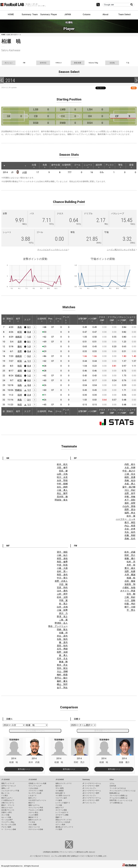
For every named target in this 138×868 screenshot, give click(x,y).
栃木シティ (32, 798)
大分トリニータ (34, 827)
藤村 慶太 (62, 681)
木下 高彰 (130, 500)
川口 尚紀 (130, 490)
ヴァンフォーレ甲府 (36, 808)
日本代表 (113, 786)
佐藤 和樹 (130, 535)
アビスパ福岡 (6, 827)
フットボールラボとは (118, 788)
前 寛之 (63, 604)
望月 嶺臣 (62, 552)
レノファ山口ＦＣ (62, 812)
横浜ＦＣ (32, 803)
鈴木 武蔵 (130, 552)
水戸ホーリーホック (9, 786)
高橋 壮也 (130, 539)
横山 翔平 (62, 684)
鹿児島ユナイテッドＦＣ (64, 827)
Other (112, 780)
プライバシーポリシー (67, 852)
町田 (20, 332)
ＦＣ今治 (32, 822)
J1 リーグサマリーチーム (92, 783)
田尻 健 (63, 471)
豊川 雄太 (130, 568)
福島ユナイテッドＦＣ (64, 783)
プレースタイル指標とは (118, 796)
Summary (86, 780)
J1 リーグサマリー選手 (91, 786)
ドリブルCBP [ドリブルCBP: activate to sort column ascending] (112, 320)
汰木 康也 (62, 591)
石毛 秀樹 (62, 649)
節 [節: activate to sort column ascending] (4, 320)
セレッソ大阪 (6, 817)
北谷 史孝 (130, 529)
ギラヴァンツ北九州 (63, 822)
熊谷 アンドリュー (58, 626)
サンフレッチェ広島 (9, 825)
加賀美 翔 (130, 584)
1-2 (29, 371)
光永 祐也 (130, 532)
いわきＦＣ (32, 796)
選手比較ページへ (103, 731)
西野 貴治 (130, 510)
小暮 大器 (62, 568)
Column (87, 14)
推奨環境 (55, 852)
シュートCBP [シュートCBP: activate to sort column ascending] (132, 320)
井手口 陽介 (61, 678)
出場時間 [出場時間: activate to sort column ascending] (66, 166)
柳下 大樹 (130, 607)
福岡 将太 (130, 513)
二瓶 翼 (63, 620)
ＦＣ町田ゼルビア (8, 800)
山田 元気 (62, 474)
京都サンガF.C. (7, 812)
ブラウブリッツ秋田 (36, 791)
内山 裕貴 (130, 526)
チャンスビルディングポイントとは (52, 250)
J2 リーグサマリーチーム (92, 791)
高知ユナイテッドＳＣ (64, 820)
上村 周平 (62, 594)
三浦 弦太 (130, 474)
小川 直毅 (130, 600)
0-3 (29, 380)
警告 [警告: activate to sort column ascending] (120, 166)
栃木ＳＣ (59, 786)
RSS (134, 88)
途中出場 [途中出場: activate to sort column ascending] (56, 166)
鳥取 (20, 327)
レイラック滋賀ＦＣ (63, 803)
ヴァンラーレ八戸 (35, 786)
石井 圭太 (62, 659)
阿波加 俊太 (61, 500)
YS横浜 (18, 376)
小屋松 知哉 (129, 588)
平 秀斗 (131, 610)
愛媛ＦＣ (59, 817)
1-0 (29, 337)
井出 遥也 (62, 636)
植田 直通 (130, 477)
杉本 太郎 (62, 597)
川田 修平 (62, 468)
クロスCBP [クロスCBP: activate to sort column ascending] (102, 320)
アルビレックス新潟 (36, 810)
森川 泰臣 (130, 522)
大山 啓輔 (62, 671)
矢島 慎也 (62, 639)
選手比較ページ (24, 769)
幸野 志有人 (61, 581)
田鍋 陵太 (62, 629)
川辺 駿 (63, 584)
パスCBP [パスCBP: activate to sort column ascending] (92, 320)
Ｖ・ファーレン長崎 (9, 829)
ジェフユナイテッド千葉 (10, 791)
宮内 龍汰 (62, 668)
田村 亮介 (130, 555)
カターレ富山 (33, 812)
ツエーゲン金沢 (61, 798)
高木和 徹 (62, 497)
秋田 (20, 366)
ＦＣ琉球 (59, 829)
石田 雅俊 (130, 581)
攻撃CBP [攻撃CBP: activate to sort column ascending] (82, 320)
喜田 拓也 (62, 646)
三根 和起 (130, 597)
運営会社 (80, 852)
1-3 (29, 347)
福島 (20, 385)
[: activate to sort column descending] (4, 166)
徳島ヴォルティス (35, 820)
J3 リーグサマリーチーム (92, 798)
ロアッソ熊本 (60, 825)
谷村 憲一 (62, 571)
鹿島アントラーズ (8, 783)
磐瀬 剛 (63, 662)
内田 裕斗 (130, 464)
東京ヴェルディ (7, 798)
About (105, 14)
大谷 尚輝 (130, 468)
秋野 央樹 (62, 652)
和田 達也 (62, 575)
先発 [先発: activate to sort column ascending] (45, 166)
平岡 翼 (63, 600)
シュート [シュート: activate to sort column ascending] (88, 166)
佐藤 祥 (63, 633)
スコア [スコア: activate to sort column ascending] (27, 320)
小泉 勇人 (62, 490)
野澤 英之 (62, 617)
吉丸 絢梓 (62, 487)
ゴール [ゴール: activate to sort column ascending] (77, 166)
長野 (20, 342)
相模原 (19, 337)
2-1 (29, 400)
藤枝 (20, 347)
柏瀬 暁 (131, 578)
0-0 (29, 385)
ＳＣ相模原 (60, 791)
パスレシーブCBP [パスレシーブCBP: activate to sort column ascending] (122, 320)
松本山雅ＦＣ (60, 793)
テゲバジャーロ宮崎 (36, 829)
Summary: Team (30, 14)
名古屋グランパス (8, 810)
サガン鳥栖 (32, 825)
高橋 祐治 (130, 480)
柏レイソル (5, 793)
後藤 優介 (130, 558)
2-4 (29, 395)
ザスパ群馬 (60, 788)
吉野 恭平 (130, 493)
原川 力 (63, 613)
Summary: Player (49, 14)
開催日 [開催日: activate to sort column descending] (10, 320)
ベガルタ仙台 (33, 788)
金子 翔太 (62, 688)
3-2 (29, 356)
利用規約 (47, 852)
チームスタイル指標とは (118, 798)
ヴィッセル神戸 (7, 820)
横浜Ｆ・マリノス (8, 805)
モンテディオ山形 (35, 793)
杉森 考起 (130, 604)
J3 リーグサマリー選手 (91, 800)
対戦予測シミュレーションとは (121, 800)
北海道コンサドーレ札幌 (37, 783)
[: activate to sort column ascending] (9, 166)
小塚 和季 (62, 610)
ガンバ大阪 (5, 815)
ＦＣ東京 (5, 796)
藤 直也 (63, 642)
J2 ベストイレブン (89, 796)
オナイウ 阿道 (128, 591)
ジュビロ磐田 (33, 815)
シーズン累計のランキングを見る (121, 250)
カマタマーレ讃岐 (62, 815)
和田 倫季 (62, 562)
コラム (112, 783)
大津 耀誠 (130, 575)
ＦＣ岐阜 (59, 800)
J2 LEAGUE (33, 780)
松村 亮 (131, 562)
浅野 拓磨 (130, 571)
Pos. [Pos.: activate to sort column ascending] (51, 320)
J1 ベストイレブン (89, 788)
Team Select (124, 14)
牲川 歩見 (62, 477)
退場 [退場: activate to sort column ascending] (131, 166)
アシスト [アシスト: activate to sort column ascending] (110, 166)
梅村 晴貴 (62, 675)
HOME (11, 14)
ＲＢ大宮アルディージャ (37, 800)
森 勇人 (63, 655)
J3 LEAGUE (60, 780)
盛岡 (20, 371)
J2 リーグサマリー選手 (91, 793)
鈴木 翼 (131, 516)
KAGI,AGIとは (115, 793)
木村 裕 (131, 565)
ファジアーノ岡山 (8, 822)
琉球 (20, 395)
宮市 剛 (131, 594)
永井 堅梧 (62, 480)
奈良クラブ (60, 808)
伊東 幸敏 (130, 497)
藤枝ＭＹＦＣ (33, 817)
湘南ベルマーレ (34, 805)
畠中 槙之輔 (129, 487)
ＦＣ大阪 (59, 805)
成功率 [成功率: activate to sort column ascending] (99, 166)
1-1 (29, 361)
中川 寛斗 (62, 578)
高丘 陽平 (62, 493)
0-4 (29, 332)
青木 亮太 (62, 665)
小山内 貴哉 (129, 506)
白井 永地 (62, 607)
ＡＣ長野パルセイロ (63, 796)
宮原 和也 (62, 588)
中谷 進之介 (129, 471)
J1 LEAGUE (6, 780)
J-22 (24, 172)
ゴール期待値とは (116, 803)
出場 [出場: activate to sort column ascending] (34, 166)
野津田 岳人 (61, 623)
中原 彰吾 (62, 565)
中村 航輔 (62, 484)
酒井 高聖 (130, 503)
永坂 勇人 (130, 484)
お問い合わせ (89, 852)
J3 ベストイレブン (89, 803)
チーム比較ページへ (35, 731)
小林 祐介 (62, 555)
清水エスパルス (7, 808)
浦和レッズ (5, 788)
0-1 (29, 327)
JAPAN (68, 14)
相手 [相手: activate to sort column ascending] (18, 320)
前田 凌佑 (62, 558)
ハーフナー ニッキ (126, 519)
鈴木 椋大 (62, 464)
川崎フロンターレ (8, 803)
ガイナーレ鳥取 (61, 810)
